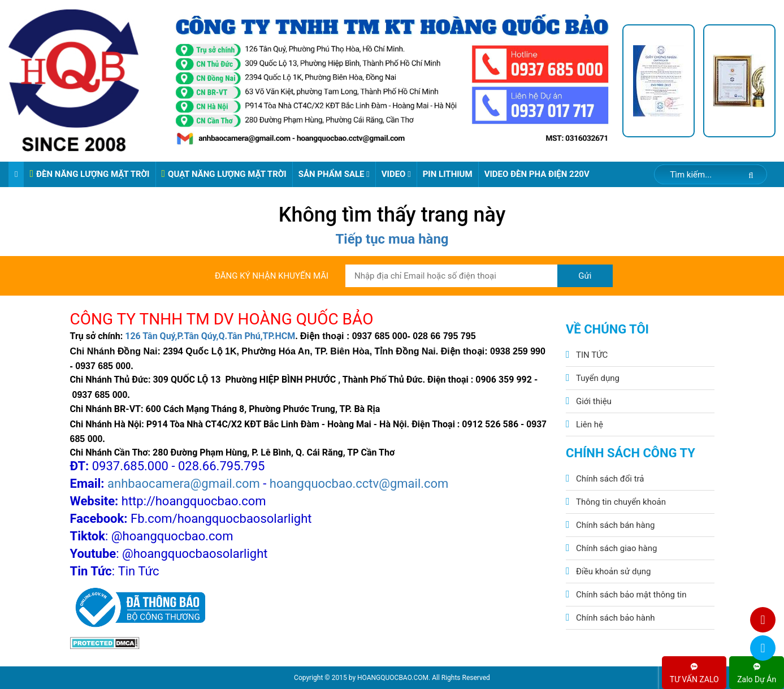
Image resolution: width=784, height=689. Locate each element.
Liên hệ (590, 424)
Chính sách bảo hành (616, 618)
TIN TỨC (592, 355)
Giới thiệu (594, 401)
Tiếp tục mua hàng (392, 239)
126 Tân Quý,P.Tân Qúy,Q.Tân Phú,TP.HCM (210, 336)
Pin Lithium (448, 174)
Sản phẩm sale (334, 174)
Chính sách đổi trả (610, 479)
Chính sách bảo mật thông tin (631, 595)
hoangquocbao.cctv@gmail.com (359, 484)
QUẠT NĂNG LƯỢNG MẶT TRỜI (224, 174)
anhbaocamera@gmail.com (184, 484)
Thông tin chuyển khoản (621, 502)
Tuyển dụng (598, 378)
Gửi (585, 276)
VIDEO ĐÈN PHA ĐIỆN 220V (537, 174)
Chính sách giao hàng (616, 548)
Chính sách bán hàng (615, 525)
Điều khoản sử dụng (613, 571)
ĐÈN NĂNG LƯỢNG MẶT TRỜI (89, 174)
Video (396, 174)
